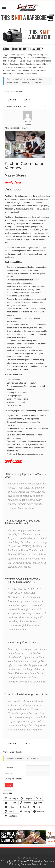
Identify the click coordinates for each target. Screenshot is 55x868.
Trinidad (25, 71)
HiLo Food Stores (18, 61)
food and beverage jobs (40, 58)
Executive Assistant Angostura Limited (27, 694)
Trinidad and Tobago (38, 71)
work (21, 74)
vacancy (15, 74)
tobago (19, 71)
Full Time (7, 61)
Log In (9, 785)
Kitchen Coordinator (11, 64)
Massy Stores (32, 67)
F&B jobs (26, 58)
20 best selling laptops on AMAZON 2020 (26, 475)
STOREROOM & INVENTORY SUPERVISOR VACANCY (23, 581)
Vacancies (7, 74)
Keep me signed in (14, 779)
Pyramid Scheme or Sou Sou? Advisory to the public (22, 522)
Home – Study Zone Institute (21, 642)
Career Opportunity (17, 55)
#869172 (47, 106)
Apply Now (13, 182)
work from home (31, 74)
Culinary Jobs (31, 55)
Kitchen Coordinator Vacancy (31, 64)
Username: (9, 768)
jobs (28, 61)
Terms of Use (39, 864)
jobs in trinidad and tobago (41, 61)
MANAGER (12, 67)
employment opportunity (13, 58)
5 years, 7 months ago (22, 82)
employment (42, 55)
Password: (9, 774)
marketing (22, 67)
